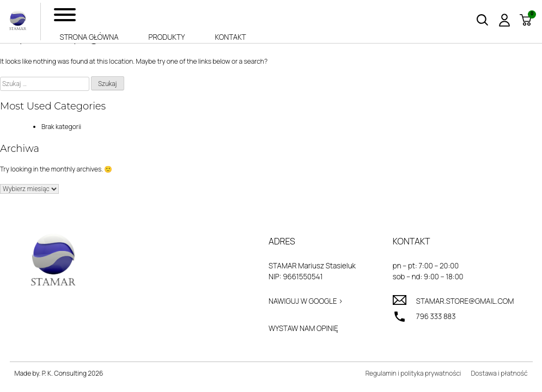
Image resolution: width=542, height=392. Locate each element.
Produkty (167, 37)
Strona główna (89, 37)
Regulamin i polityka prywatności (413, 373)
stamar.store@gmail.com (465, 301)
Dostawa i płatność (499, 373)
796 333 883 (436, 316)
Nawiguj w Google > (306, 301)
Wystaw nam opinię (303, 328)
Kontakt (230, 37)
